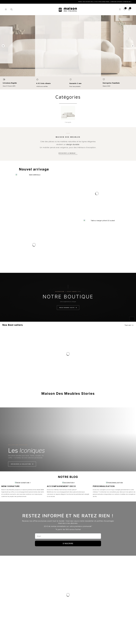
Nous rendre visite (68, 308)
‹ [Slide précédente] (3, 46)
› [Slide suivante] (133, 46)
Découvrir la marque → (68, 153)
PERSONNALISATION (104, 486)
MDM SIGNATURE (11, 486)
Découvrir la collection (22, 464)
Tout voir (128, 325)
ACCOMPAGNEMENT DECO (61, 486)
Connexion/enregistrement (120, 9)
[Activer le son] (132, 319)
